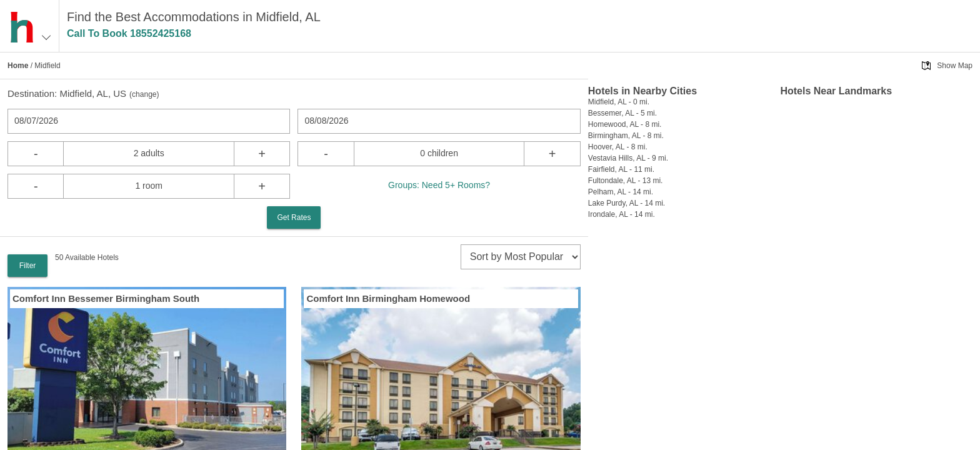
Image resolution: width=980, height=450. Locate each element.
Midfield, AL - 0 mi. (619, 102)
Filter (28, 266)
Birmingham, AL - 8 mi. (626, 136)
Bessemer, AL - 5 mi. (622, 113)
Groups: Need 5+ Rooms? (439, 185)
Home (18, 66)
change (144, 94)
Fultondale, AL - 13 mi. (626, 181)
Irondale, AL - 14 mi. (622, 214)
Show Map (955, 66)
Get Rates (294, 217)
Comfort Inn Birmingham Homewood (388, 298)
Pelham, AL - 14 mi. (621, 192)
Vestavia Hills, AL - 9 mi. (628, 158)
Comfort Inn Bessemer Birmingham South (106, 298)
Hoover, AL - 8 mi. (618, 147)
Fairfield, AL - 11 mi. (621, 169)
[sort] (521, 257)
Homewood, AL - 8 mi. (625, 124)
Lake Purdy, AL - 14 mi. (627, 203)
